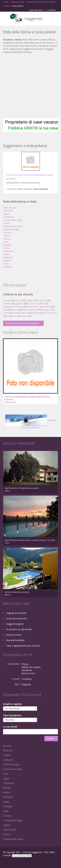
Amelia (36, 313)
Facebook (4, 862)
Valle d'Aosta (9, 208)
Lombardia (8, 217)
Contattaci (51, 10)
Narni (24, 316)
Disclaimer (27, 670)
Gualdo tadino (20, 313)
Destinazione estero (13, 839)
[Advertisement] (29, 86)
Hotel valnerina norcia (17, 592)
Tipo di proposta (13, 715)
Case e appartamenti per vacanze (23, 646)
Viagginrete (34, 19)
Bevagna (46, 310)
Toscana (7, 232)
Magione (12, 316)
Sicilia (6, 264)
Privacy (25, 664)
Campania (8, 251)
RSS (25, 862)
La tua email (11, 727)
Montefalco (33, 307)
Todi (5, 310)
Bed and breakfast (15, 640)
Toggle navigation (6, 19)
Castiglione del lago (13, 307)
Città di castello (36, 304)
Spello (47, 307)
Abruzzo (7, 245)
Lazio (6, 242)
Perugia (7, 300)
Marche (7, 239)
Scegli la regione (13, 704)
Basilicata (8, 257)
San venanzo (51, 313)
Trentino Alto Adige (13, 220)
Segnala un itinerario (16, 613)
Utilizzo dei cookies (31, 667)
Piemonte (8, 211)
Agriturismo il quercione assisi (22, 488)
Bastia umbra (30, 310)
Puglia (6, 254)
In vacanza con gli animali (19, 629)
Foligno (30, 300)
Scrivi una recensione (17, 618)
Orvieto (7, 304)
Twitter (18, 862)
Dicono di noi (28, 673)
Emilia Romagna (11, 229)
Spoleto (19, 304)
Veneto (7, 223)
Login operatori (36, 10)
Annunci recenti (14, 635)
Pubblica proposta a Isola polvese (22, 323)
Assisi (19, 300)
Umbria (7, 236)
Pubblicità (26, 684)
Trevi (6, 313)
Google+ (11, 862)
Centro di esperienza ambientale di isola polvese (27, 398)
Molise (6, 248)
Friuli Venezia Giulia (13, 226)
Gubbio (42, 300)
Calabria (7, 260)
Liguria (6, 214)
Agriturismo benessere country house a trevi (30, 540)
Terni (15, 310)
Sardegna (8, 267)
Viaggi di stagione (15, 624)
